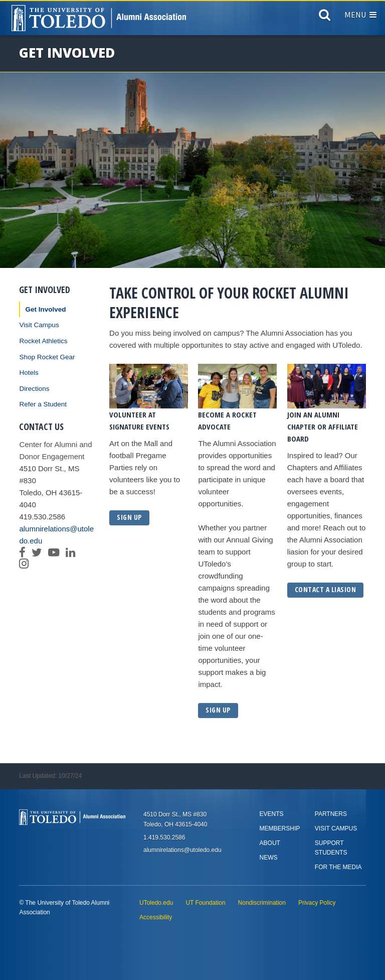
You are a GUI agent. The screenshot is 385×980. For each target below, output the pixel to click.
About (270, 843)
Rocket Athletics (43, 341)
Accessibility (156, 917)
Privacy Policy (317, 903)
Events (272, 814)
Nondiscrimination (262, 903)
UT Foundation (205, 903)
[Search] (325, 17)
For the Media (338, 867)
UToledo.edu (156, 903)
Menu (360, 15)
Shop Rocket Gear (47, 357)
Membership (280, 828)
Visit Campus (39, 325)
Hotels (29, 373)
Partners (331, 814)
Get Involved (45, 309)
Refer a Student (43, 404)
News (269, 858)
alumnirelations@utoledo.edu (56, 535)
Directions (34, 389)
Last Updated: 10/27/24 (50, 776)
